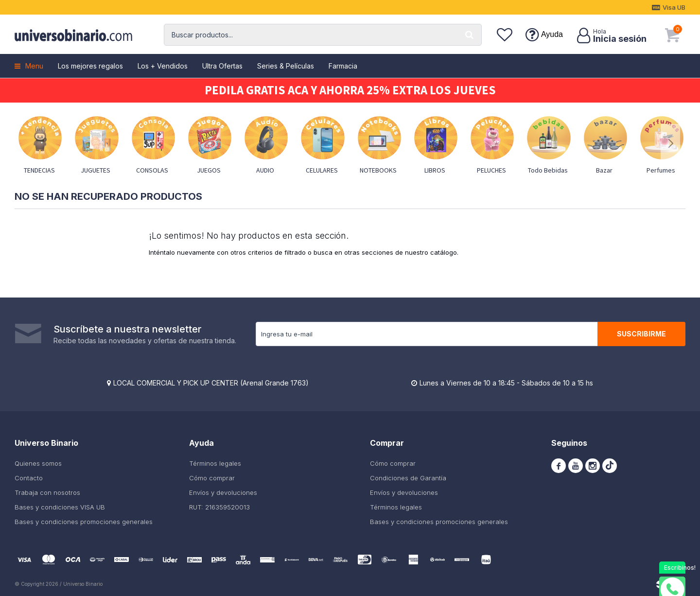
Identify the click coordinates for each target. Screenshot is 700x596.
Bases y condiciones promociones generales (84, 522)
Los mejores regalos (90, 66)
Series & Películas (286, 66)
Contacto (29, 478)
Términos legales (215, 463)
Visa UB (674, 7)
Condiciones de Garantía (408, 478)
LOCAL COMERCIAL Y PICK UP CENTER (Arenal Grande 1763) (211, 383)
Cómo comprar (212, 478)
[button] (470, 35)
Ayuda (552, 34)
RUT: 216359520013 (219, 507)
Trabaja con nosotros (47, 492)
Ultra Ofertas (222, 66)
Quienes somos (38, 463)
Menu (34, 66)
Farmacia (343, 66)
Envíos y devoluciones (223, 492)
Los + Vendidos (163, 66)
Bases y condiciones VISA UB (60, 507)
